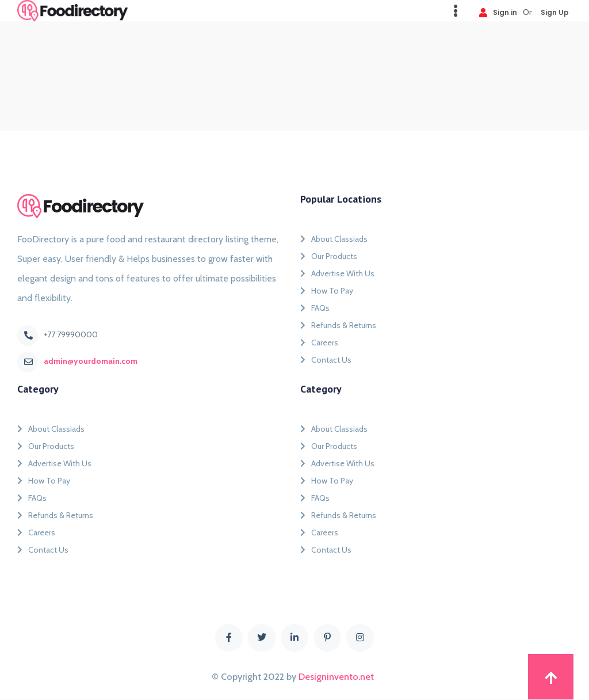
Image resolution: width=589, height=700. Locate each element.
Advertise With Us (337, 273)
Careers (319, 343)
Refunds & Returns (338, 325)
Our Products (329, 256)
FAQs (315, 308)
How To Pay (327, 291)
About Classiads (334, 239)
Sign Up (555, 12)
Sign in (498, 12)
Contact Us (326, 360)
